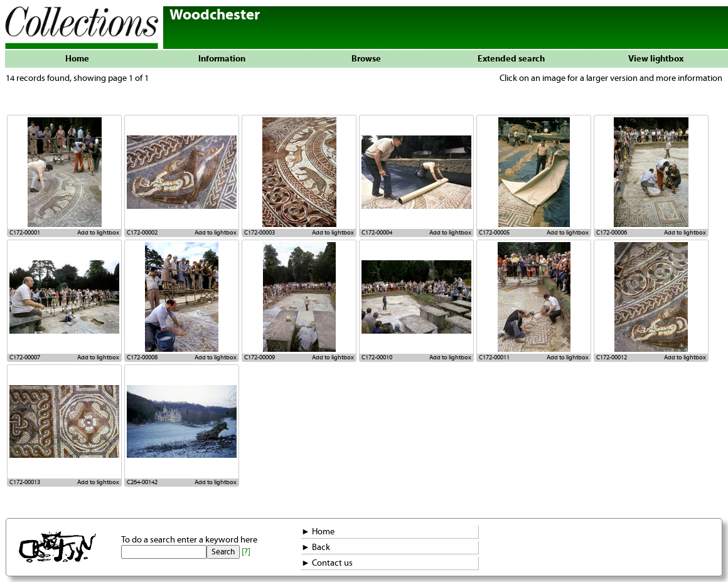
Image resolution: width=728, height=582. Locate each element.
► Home (318, 532)
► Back (316, 548)
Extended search (511, 59)
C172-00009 (260, 357)
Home (77, 59)
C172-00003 (260, 233)
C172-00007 (25, 357)
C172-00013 (25, 482)
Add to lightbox (98, 233)
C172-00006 (612, 233)
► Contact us (327, 563)
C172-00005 (494, 233)
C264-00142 (142, 482)
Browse (366, 59)
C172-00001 (25, 233)
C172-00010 (377, 357)
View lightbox (656, 59)
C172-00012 (612, 357)
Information (222, 59)
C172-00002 (142, 233)
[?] (246, 552)
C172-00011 (494, 357)
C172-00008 (142, 357)
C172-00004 (377, 233)
